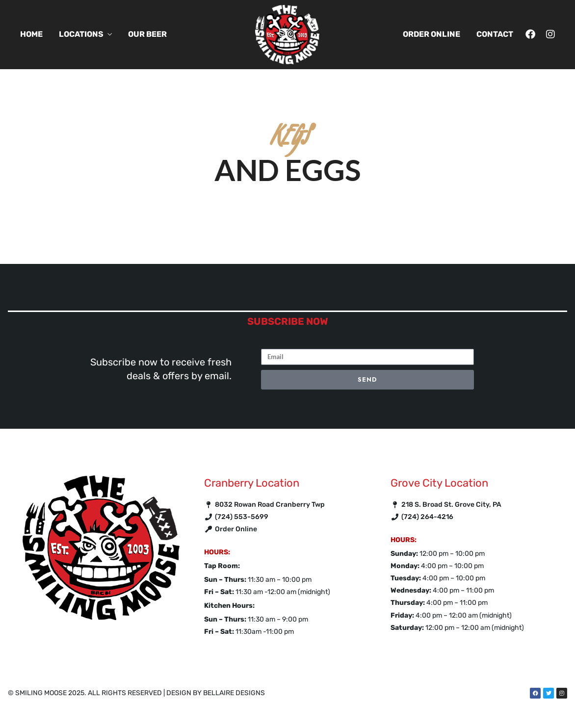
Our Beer (147, 34)
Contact (495, 34)
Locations (81, 34)
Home (31, 34)
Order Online (431, 34)
